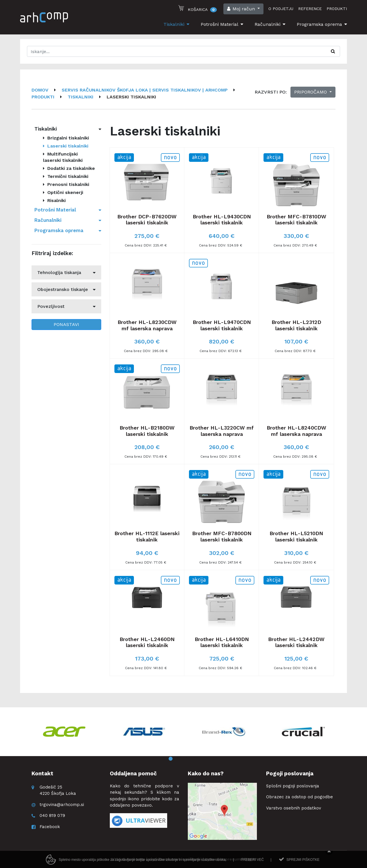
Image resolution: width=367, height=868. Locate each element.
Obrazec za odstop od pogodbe (299, 797)
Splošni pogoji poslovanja (293, 786)
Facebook (50, 827)
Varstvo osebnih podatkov (294, 808)
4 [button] (196, 759)
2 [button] (179, 759)
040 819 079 (52, 815)
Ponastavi (66, 324)
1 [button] (171, 759)
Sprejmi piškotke (303, 863)
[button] (243, 9)
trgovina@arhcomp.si (62, 805)
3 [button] (188, 759)
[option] (64, 732)
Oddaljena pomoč (133, 773)
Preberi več (252, 863)
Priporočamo (311, 92)
